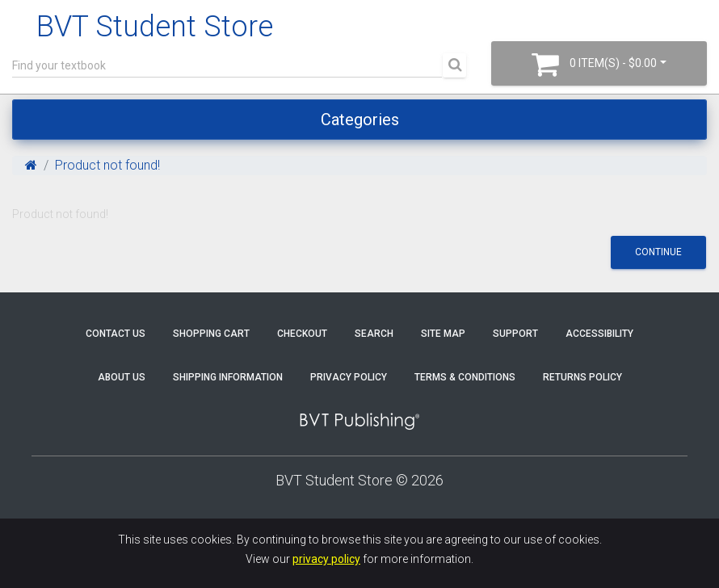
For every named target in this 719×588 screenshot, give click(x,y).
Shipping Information (228, 377)
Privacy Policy (349, 377)
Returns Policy (582, 377)
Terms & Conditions (465, 377)
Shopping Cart (211, 334)
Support (515, 334)
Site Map (443, 334)
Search (374, 334)
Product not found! (107, 165)
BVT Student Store (155, 27)
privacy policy (326, 559)
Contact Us (116, 334)
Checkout (302, 334)
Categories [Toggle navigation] (360, 120)
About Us (122, 377)
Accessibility (599, 334)
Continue (658, 252)
